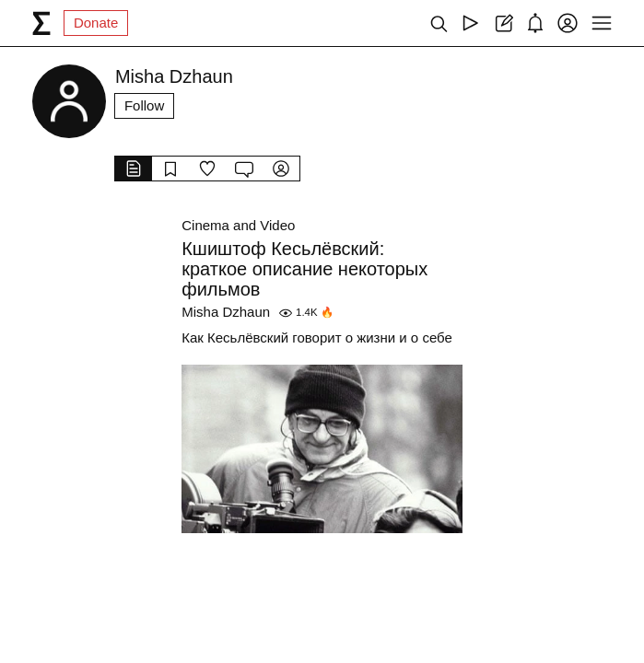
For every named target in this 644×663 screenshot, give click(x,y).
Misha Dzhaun (226, 312)
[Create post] (503, 23)
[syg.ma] (41, 23)
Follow (144, 105)
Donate (96, 23)
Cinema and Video (238, 225)
